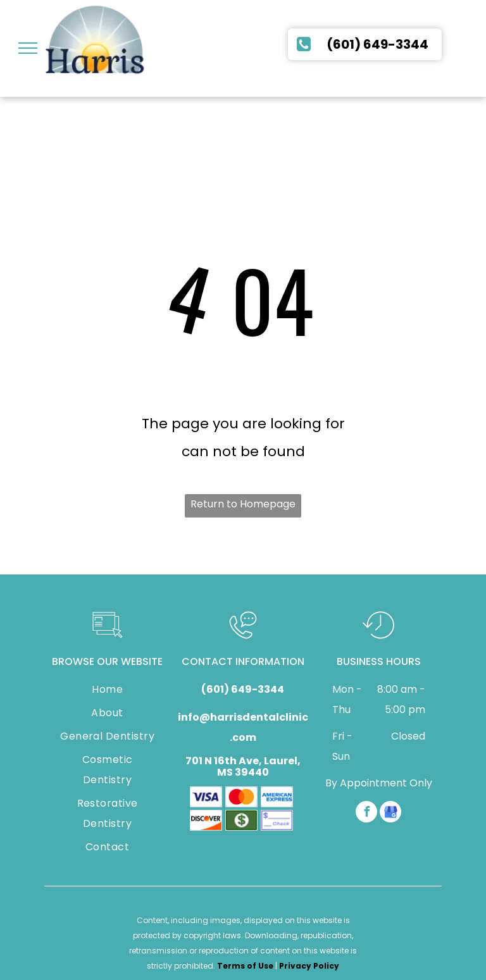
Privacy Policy (309, 966)
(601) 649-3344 (243, 689)
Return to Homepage (243, 504)
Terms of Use (245, 966)
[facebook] (366, 813)
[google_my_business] (390, 813)
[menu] (28, 48)
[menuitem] (108, 691)
